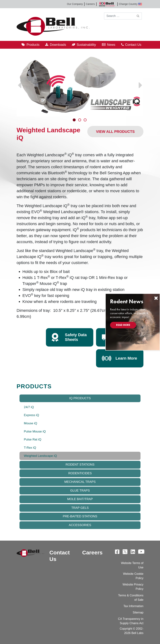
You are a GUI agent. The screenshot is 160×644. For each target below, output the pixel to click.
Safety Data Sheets (76, 337)
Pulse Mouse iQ (35, 431)
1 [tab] (75, 120)
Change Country (130, 4)
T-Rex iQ (30, 448)
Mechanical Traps (80, 482)
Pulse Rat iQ (33, 439)
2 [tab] (80, 120)
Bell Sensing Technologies (107, 4)
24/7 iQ (29, 407)
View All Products (115, 132)
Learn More (126, 358)
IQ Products (80, 398)
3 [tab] (85, 120)
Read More (123, 325)
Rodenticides (80, 473)
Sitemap (138, 612)
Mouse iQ (31, 423)
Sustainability (86, 45)
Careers (90, 4)
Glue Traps (80, 491)
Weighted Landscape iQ (40, 456)
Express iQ (31, 415)
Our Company (75, 4)
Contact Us (133, 45)
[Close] (156, 298)
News (111, 45)
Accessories (80, 525)
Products (33, 45)
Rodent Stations (80, 465)
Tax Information (133, 606)
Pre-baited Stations (80, 516)
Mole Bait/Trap (80, 499)
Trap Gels (80, 508)
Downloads (58, 45)
